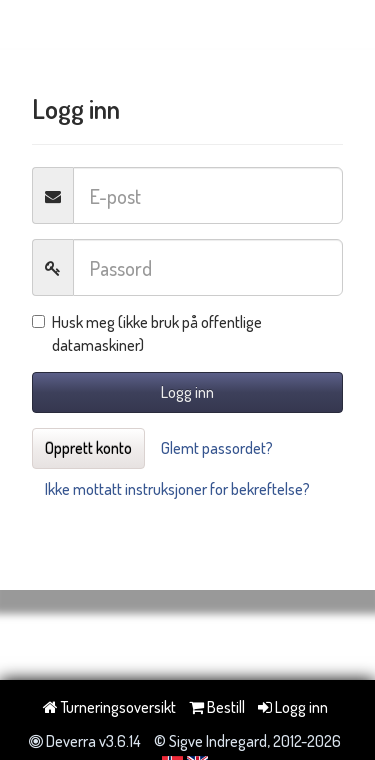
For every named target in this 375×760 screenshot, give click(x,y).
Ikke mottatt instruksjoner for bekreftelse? (177, 489)
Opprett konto (88, 448)
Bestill (217, 707)
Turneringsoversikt (109, 707)
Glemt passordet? (217, 448)
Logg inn (187, 392)
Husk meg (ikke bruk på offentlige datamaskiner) (147, 333)
